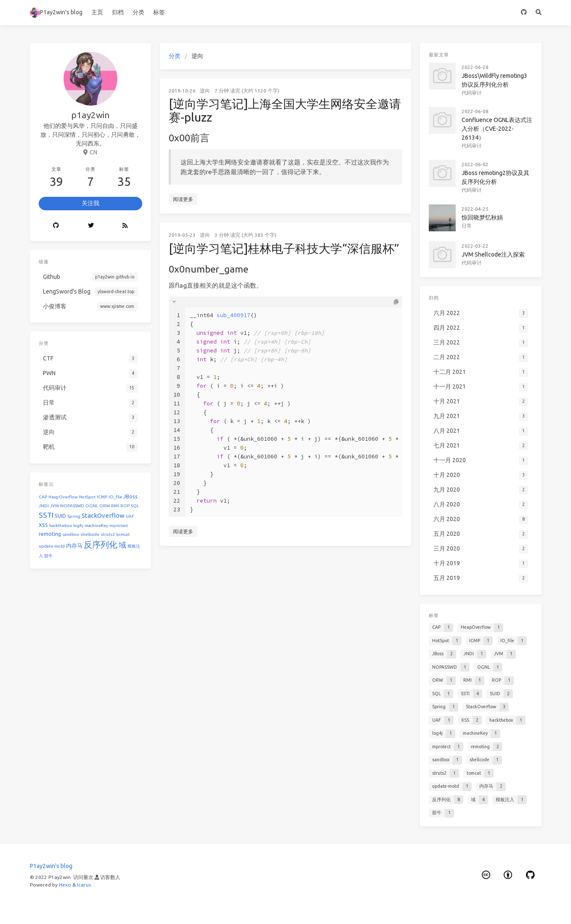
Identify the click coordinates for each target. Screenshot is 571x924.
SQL (135, 506)
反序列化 (101, 544)
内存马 (74, 545)
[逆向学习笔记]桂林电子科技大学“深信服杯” (284, 248)
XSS (43, 525)
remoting (50, 534)
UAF (130, 516)
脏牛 (48, 556)
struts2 (108, 534)
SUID (60, 516)
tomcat (123, 534)
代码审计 (472, 93)
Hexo (65, 885)
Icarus (84, 885)
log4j (78, 526)
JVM (54, 506)
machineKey (96, 526)
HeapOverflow (63, 497)
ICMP (102, 497)
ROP (125, 506)
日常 (467, 226)
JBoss (130, 496)
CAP (43, 497)
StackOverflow (103, 515)
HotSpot (87, 497)
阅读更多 (183, 199)
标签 (159, 12)
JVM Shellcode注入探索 (493, 254)
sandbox (71, 534)
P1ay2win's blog (56, 13)
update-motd (52, 546)
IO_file (115, 497)
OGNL (92, 506)
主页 (97, 12)
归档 (118, 12)
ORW (105, 506)
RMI (115, 506)
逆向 (205, 91)
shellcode (90, 534)
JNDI (44, 506)
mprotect (119, 526)
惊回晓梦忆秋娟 (482, 217)
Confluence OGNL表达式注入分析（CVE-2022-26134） (497, 129)
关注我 (90, 203)
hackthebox (61, 526)
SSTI (46, 515)
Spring (74, 516)
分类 (138, 12)
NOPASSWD (72, 506)
